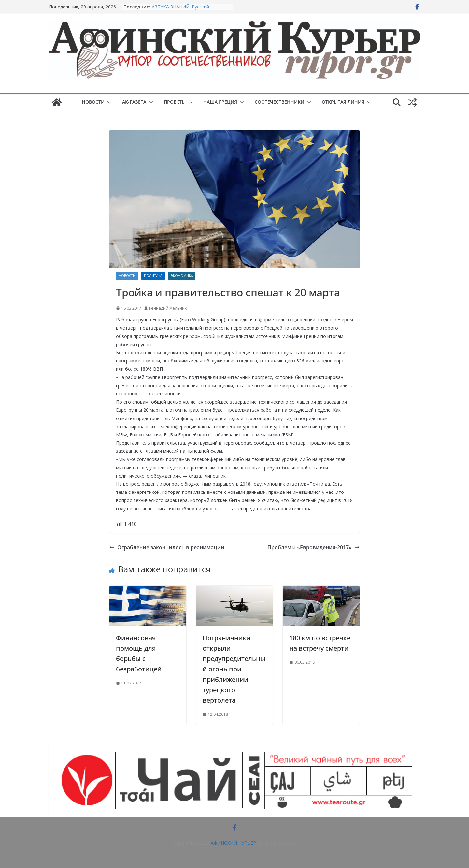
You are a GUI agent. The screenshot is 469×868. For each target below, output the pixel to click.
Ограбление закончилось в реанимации (167, 547)
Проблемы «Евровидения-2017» (313, 547)
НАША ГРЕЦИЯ (220, 102)
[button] (108, 102)
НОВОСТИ (93, 102)
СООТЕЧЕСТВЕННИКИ (279, 102)
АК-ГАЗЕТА (134, 102)
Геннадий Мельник (168, 308)
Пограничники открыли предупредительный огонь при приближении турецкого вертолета (234, 669)
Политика (153, 276)
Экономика (182, 276)
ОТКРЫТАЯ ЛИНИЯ (343, 102)
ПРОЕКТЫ (175, 102)
